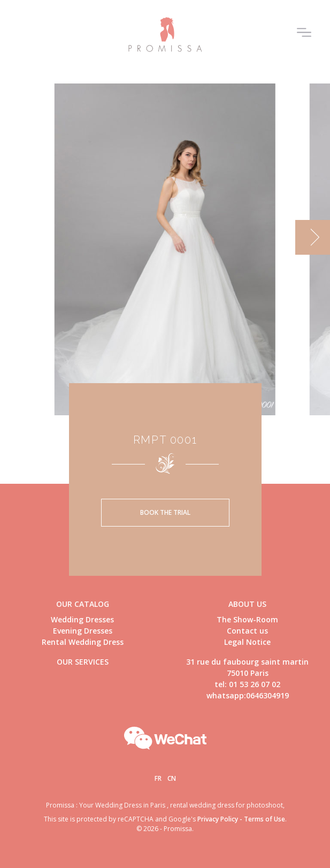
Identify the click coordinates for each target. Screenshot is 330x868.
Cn (172, 778)
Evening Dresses (83, 631)
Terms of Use (264, 819)
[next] (313, 237)
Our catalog (83, 604)
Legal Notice (247, 642)
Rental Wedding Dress (83, 642)
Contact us (247, 631)
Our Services (83, 662)
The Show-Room (247, 619)
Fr (158, 778)
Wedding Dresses (82, 619)
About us (247, 604)
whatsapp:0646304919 (248, 695)
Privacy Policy (218, 819)
